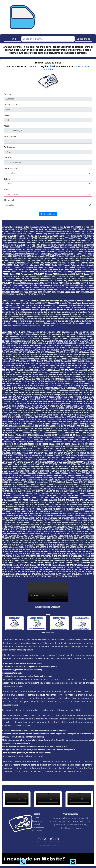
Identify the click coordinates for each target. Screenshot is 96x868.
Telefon (7, 179)
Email (6, 190)
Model (7, 126)
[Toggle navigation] (13, 39)
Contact (37, 824)
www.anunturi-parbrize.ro (12, 227)
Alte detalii (9, 200)
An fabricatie (10, 137)
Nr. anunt (8, 94)
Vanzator (8, 158)
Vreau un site (37, 831)
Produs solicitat (11, 105)
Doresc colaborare (37, 827)
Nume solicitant (11, 168)
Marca (7, 115)
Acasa (37, 818)
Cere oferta (37, 821)
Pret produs (9, 147)
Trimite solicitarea (48, 214)
